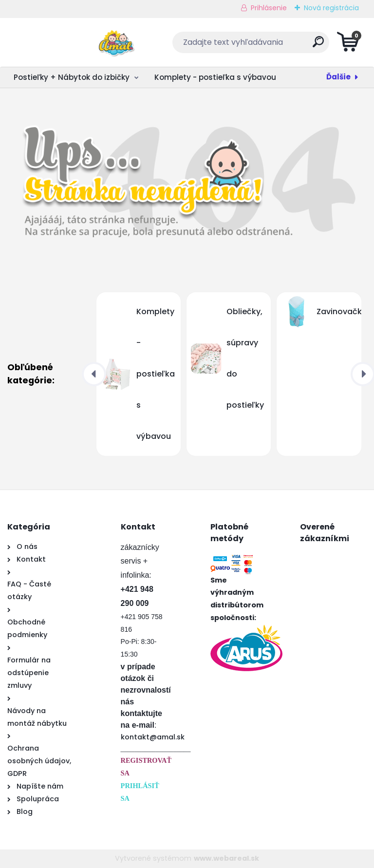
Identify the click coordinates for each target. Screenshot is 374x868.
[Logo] (67, 42)
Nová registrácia (331, 8)
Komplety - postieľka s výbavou (215, 77)
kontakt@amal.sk (153, 737)
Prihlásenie (269, 8)
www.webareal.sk (226, 858)
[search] (305, 46)
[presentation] (94, 374)
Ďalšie (338, 77)
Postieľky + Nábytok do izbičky (72, 77)
